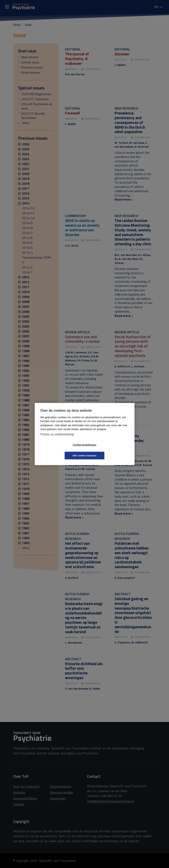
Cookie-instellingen (60, 450)
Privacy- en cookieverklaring (57, 439)
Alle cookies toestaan (109, 450)
